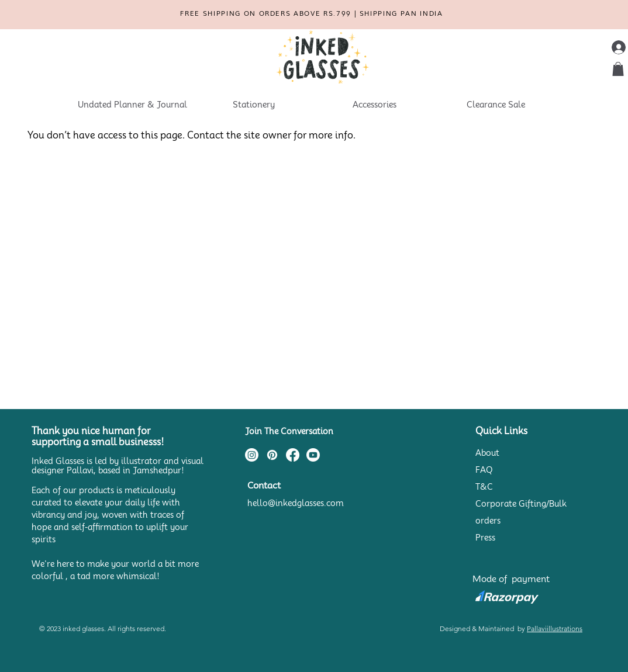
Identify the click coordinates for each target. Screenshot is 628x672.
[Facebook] (293, 455)
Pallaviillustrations (555, 628)
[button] (618, 69)
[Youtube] (313, 455)
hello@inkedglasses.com (296, 503)
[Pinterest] (272, 455)
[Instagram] (252, 455)
